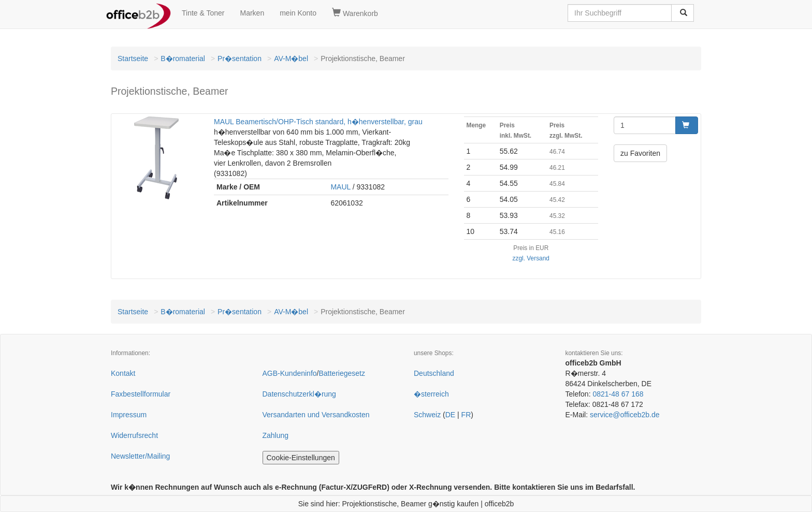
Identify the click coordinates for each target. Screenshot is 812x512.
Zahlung (276, 435)
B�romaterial (183, 58)
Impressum (129, 415)
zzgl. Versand (531, 258)
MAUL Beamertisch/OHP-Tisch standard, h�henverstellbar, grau (318, 122)
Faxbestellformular (141, 394)
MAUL (340, 187)
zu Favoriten (640, 153)
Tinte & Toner (203, 13)
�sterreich (431, 394)
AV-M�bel (291, 58)
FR (466, 415)
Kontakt (123, 373)
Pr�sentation (240, 58)
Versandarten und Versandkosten (316, 415)
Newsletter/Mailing (140, 456)
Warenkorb (355, 13)
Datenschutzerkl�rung (299, 394)
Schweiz (427, 415)
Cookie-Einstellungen (301, 458)
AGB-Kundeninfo (290, 373)
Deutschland (434, 373)
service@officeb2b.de (625, 415)
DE (450, 415)
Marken (252, 13)
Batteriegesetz (342, 373)
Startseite (133, 58)
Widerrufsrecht (134, 435)
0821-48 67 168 (618, 394)
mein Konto (298, 13)
